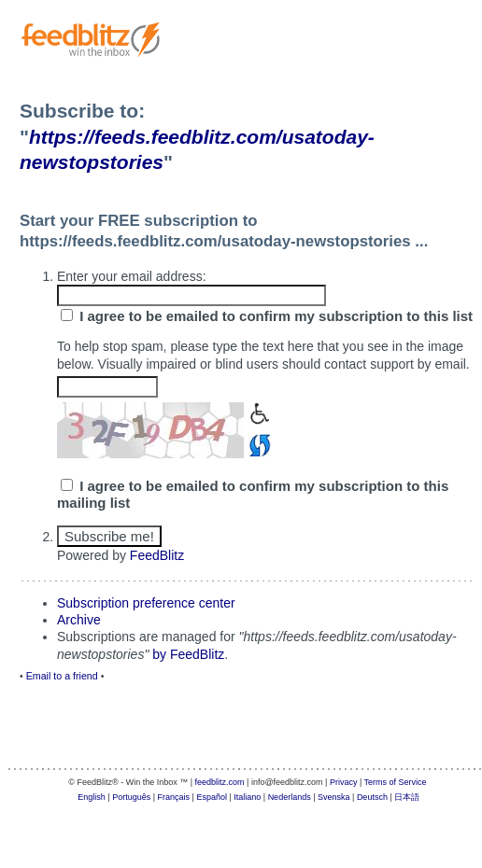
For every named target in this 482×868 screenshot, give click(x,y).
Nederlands (290, 797)
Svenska (334, 797)
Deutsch (372, 797)
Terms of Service (396, 782)
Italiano (247, 797)
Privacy (344, 782)
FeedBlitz (157, 555)
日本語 (407, 797)
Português (131, 797)
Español (212, 797)
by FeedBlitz (188, 654)
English (92, 797)
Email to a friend (62, 676)
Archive (79, 620)
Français (174, 797)
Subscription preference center (146, 603)
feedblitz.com (220, 782)
